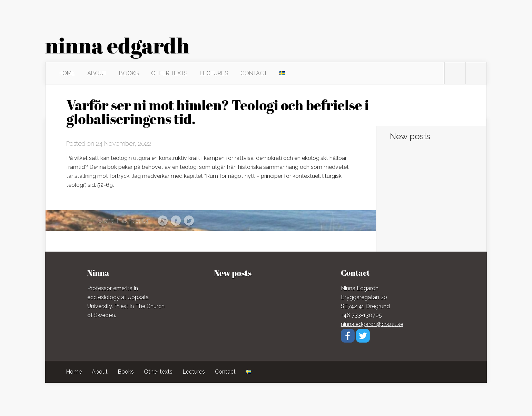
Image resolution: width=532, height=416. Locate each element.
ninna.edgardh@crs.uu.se (372, 324)
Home (67, 73)
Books (129, 73)
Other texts (169, 73)
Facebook (176, 221)
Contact (254, 73)
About (97, 73)
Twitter (189, 221)
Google (163, 221)
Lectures (214, 73)
